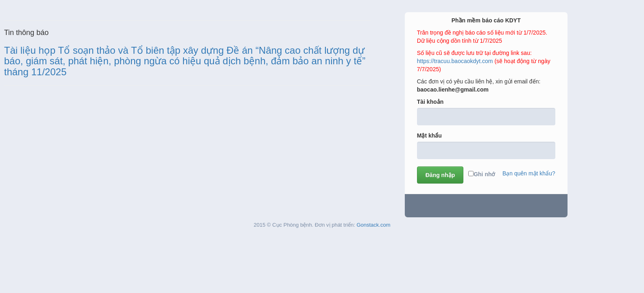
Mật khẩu (429, 136)
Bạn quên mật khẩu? (529, 173)
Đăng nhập (440, 175)
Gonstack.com (373, 225)
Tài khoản (430, 102)
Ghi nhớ (482, 174)
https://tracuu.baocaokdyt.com (455, 61)
